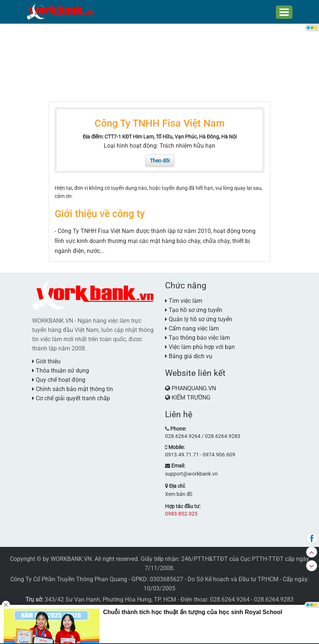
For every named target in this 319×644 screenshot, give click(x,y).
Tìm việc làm (184, 301)
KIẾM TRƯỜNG (191, 398)
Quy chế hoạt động (59, 380)
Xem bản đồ (179, 494)
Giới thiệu (46, 361)
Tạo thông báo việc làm (198, 338)
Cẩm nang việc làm (192, 328)
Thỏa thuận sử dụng (61, 371)
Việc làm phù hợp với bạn (200, 347)
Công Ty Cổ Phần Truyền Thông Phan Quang (69, 579)
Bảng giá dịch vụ (189, 356)
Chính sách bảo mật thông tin (73, 389)
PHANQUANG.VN (194, 388)
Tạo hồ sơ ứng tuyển (194, 310)
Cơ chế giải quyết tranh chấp (71, 398)
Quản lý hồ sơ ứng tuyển (199, 319)
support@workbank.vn (191, 474)
